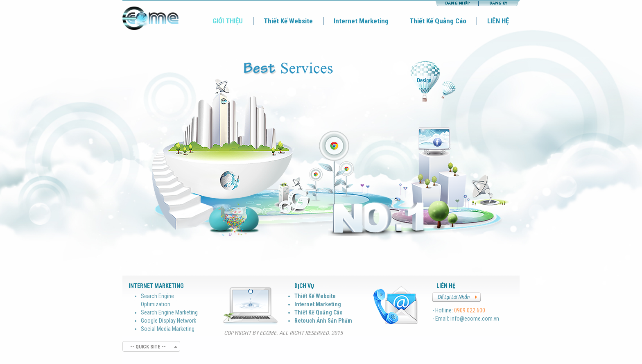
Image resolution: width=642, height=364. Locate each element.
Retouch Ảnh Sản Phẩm (323, 321)
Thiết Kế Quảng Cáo (438, 21)
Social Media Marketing (168, 329)
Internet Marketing (361, 21)
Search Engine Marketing (169, 312)
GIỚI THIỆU (228, 21)
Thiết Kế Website (288, 21)
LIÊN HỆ (498, 21)
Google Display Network (168, 321)
